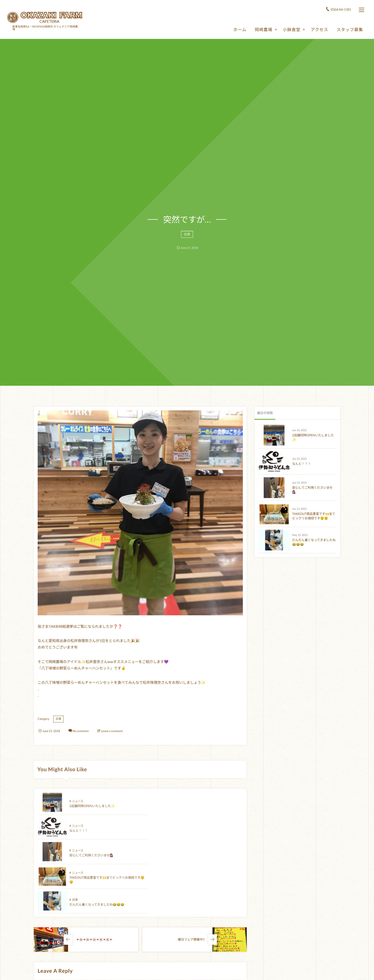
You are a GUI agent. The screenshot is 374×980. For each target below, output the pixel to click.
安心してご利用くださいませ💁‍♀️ (91, 834)
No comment (81, 731)
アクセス (319, 29)
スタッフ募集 (349, 29)
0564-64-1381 (340, 9)
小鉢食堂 (291, 29)
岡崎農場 (263, 29)
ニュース (78, 805)
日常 (187, 237)
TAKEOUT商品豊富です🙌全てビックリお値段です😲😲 (314, 516)
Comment (44, 946)
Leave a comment (112, 731)
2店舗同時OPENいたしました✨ (92, 809)
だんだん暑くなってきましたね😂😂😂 (97, 859)
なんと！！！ (181, 809)
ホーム (239, 29)
